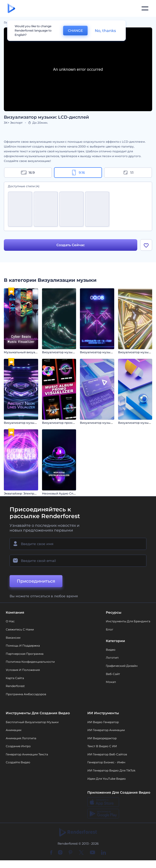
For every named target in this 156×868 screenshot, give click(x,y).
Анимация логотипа (21, 739)
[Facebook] (51, 853)
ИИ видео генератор (103, 723)
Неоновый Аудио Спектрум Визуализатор (74, 494)
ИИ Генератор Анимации (106, 730)
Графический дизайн (122, 666)
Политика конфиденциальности (30, 662)
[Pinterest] (70, 853)
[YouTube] (93, 853)
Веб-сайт (113, 674)
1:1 (128, 173)
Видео (111, 650)
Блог (110, 630)
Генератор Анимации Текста (27, 755)
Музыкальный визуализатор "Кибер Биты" (36, 353)
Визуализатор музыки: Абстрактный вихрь (75, 353)
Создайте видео (18, 763)
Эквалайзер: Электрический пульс (30, 494)
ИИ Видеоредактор (102, 739)
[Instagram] (60, 853)
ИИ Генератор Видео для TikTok (111, 771)
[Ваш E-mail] (78, 561)
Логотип (112, 658)
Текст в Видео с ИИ (102, 747)
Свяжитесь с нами (20, 630)
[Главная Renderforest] (11, 9)
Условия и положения (23, 670)
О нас (10, 622)
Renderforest (15, 687)
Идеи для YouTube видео (107, 779)
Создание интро (18, 747)
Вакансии (13, 638)
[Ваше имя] (78, 545)
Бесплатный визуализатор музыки (32, 723)
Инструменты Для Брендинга (128, 622)
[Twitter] (81, 853)
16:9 (28, 173)
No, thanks (105, 31)
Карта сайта (15, 678)
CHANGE (75, 31)
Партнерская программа (25, 654)
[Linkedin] (103, 853)
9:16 (78, 173)
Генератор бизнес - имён (106, 763)
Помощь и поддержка (23, 646)
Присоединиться (36, 582)
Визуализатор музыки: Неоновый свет (109, 353)
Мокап (111, 683)
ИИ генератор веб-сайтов (107, 755)
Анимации (14, 730)
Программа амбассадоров (26, 695)
